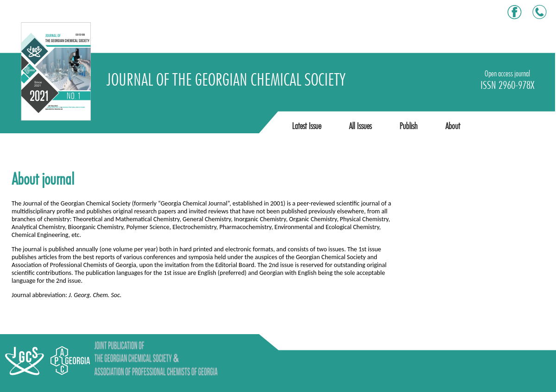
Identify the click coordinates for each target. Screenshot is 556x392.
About (453, 126)
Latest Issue (306, 126)
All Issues (360, 126)
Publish (408, 126)
